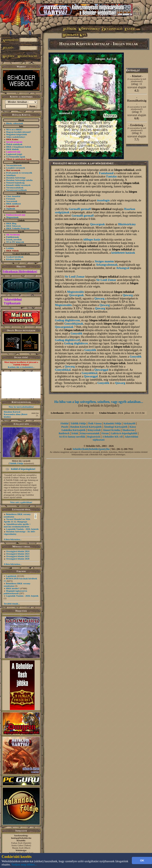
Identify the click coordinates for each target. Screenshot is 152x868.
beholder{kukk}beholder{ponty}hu (91, 449)
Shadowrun (128, 430)
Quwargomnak (64, 327)
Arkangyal (123, 268)
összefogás (103, 200)
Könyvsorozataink (90, 433)
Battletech (64, 433)
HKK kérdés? (13, 588)
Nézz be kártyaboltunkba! (21, 407)
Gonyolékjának (74, 324)
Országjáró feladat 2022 (18, 556)
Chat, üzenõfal (13, 196)
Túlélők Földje (16, 463)
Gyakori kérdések (15, 257)
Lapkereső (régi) (14, 154)
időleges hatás (92, 240)
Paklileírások (13, 237)
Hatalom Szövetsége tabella (19, 180)
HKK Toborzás (13, 226)
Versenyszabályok (15, 188)
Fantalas (112, 177)
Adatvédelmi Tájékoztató (13, 301)
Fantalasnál (106, 173)
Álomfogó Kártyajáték (116, 427)
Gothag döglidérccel (67, 340)
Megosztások (12, 217)
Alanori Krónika (111, 430)
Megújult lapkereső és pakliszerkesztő (15, 592)
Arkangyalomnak (107, 265)
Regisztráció (94, 437)
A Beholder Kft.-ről (112, 437)
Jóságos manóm (104, 261)
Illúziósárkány (127, 224)
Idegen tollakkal (124, 170)
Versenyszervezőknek (16, 190)
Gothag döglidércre (76, 343)
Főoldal (64, 423)
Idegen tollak (82, 177)
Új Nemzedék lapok (16, 157)
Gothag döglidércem (67, 320)
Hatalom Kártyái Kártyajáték (86, 427)
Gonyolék (77, 334)
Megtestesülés (75, 292)
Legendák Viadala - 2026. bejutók (22, 529)
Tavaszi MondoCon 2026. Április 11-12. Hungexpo (17, 520)
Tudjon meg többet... (24, 865)
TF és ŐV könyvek (15, 242)
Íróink (75, 433)
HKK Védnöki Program (18, 228)
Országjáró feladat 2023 (18, 554)
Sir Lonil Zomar (75, 277)
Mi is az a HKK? (14, 129)
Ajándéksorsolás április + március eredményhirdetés (17, 525)
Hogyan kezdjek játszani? (19, 132)
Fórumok (11, 199)
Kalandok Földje (112, 423)
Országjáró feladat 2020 (18, 559)
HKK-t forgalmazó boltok (19, 147)
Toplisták (11, 209)
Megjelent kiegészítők (17, 134)
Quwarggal (101, 370)
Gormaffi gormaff (80, 209)
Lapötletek (11, 576)
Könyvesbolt (94, 430)
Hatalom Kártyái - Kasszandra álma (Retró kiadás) (16, 414)
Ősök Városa (95, 423)
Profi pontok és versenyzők (19, 173)
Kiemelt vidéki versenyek (18, 185)
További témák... (12, 604)
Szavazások (12, 201)
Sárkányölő (129, 423)
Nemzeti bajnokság (15, 183)
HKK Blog (11, 223)
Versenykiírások (14, 165)
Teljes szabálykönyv (16, 137)
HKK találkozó (13, 204)
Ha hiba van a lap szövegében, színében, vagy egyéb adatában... (99, 402)
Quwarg (128, 295)
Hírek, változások (15, 123)
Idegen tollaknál (74, 330)
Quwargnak (97, 224)
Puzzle (65, 427)
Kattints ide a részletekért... (21, 367)
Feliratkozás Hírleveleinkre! (20, 272)
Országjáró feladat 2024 (18, 551)
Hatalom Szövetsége (16, 178)
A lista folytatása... (13, 539)
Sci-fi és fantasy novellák (72, 437)
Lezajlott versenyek (16, 168)
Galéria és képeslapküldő (124, 433)
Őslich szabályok (14, 144)
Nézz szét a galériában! (21, 502)
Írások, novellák (14, 239)
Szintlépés (11, 175)
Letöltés (10, 248)
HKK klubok (12, 149)
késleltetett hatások (123, 253)
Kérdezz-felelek (14, 259)
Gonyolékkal (63, 370)
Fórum (105, 433)
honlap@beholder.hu (21, 838)
